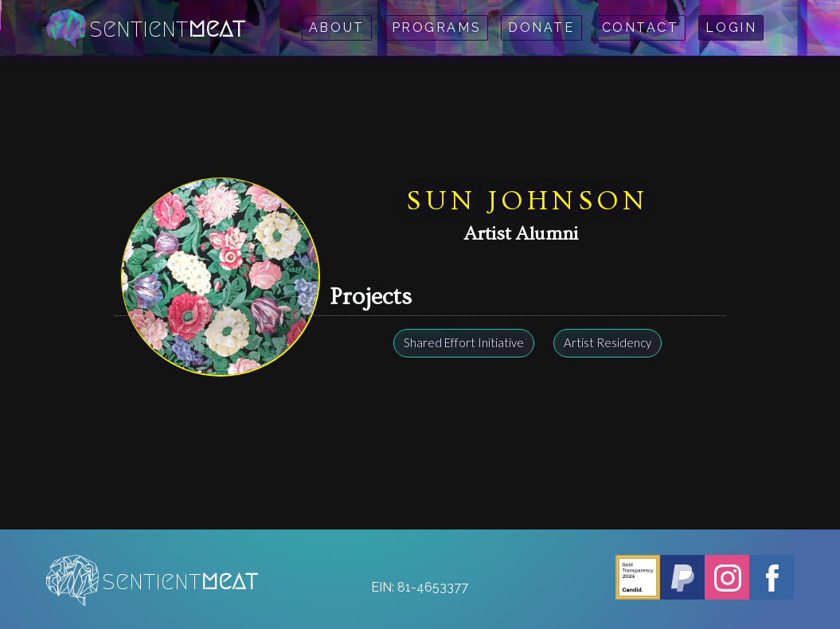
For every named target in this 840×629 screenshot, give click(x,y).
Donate (541, 27)
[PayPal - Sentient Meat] (682, 577)
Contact (641, 27)
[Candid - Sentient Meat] (638, 577)
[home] (147, 28)
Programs (436, 27)
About (337, 27)
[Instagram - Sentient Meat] (727, 577)
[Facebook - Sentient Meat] (772, 577)
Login (731, 27)
